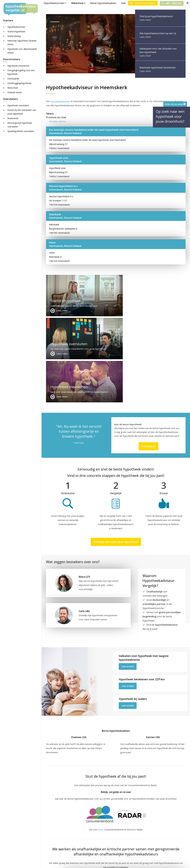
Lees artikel (128, 580)
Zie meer (179, 850)
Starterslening (14, 36)
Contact (98, 834)
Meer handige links (56, 831)
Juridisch (118, 863)
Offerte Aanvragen (143, 3)
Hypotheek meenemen (18, 66)
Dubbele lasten (15, 92)
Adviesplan (148, 360)
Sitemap (92, 863)
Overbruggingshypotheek (19, 83)
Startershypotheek (16, 31)
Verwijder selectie (57, 121)
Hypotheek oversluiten (18, 105)
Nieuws (130, 863)
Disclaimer (105, 863)
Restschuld (13, 88)
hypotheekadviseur (60, 101)
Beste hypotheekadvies (103, 3)
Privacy (140, 863)
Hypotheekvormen (16, 27)
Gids (123, 3)
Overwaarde (13, 79)
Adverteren (100, 831)
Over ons (99, 838)
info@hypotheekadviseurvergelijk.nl (114, 845)
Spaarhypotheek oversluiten (21, 131)
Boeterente (13, 118)
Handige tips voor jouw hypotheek (116, 456)
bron (100, 743)
